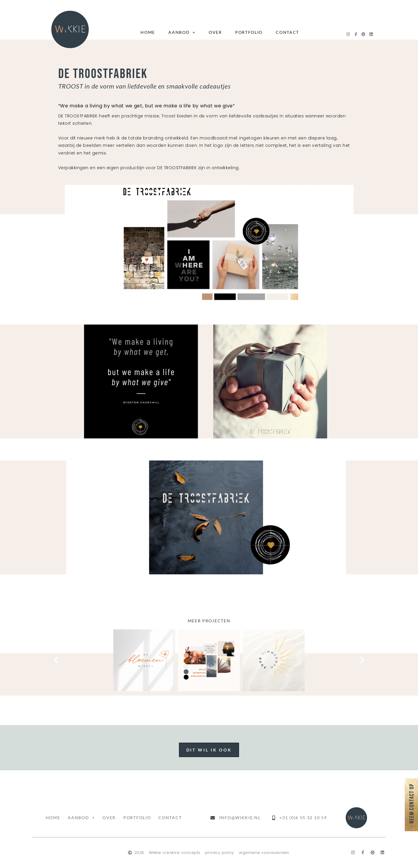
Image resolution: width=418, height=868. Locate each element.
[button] (56, 660)
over (215, 32)
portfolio (249, 32)
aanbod (182, 32)
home (148, 32)
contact (287, 32)
